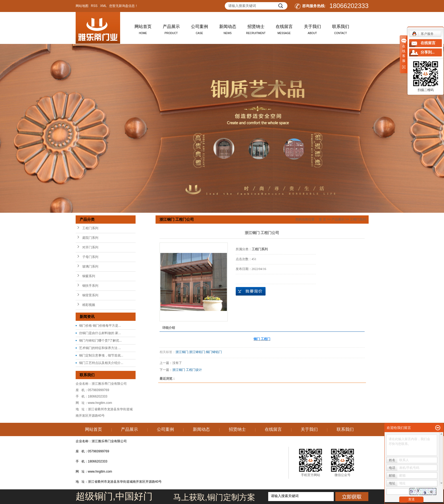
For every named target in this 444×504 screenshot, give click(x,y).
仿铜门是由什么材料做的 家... (100, 333)
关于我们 (312, 31)
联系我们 (341, 31)
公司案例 (199, 31)
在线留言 (284, 31)
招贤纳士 (256, 31)
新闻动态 (228, 31)
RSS (94, 6)
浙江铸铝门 (197, 352)
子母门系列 (90, 257)
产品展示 (171, 31)
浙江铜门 (182, 352)
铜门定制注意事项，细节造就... (101, 355)
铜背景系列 (90, 295)
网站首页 (143, 31)
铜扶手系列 (90, 286)
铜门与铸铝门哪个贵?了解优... (101, 341)
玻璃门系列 (90, 267)
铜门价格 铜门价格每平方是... (100, 326)
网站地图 (82, 6)
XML (103, 6)
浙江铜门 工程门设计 (187, 370)
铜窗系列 (89, 276)
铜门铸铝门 (214, 352)
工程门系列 (90, 228)
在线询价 (251, 291)
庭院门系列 (90, 238)
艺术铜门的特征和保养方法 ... (100, 348)
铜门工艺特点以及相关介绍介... (101, 363)
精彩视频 (89, 305)
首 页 (322, 219)
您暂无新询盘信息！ (124, 6)
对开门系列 (90, 247)
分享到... (428, 52)
